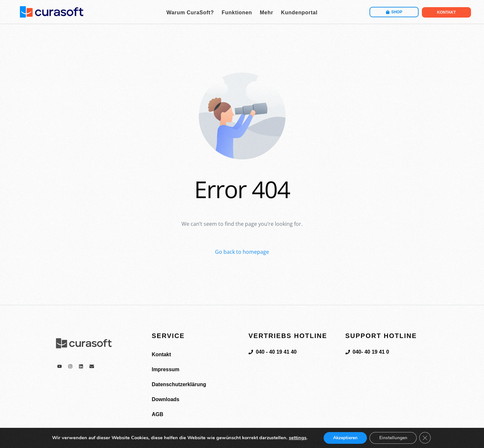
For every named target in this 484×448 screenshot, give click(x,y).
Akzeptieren (345, 438)
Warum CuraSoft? (190, 13)
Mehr (267, 13)
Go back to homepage (242, 252)
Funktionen (237, 13)
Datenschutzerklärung (179, 384)
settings (297, 438)
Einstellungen (393, 438)
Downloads (166, 399)
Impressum (166, 369)
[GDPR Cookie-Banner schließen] (425, 438)
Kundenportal (299, 13)
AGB (158, 414)
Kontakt (162, 354)
